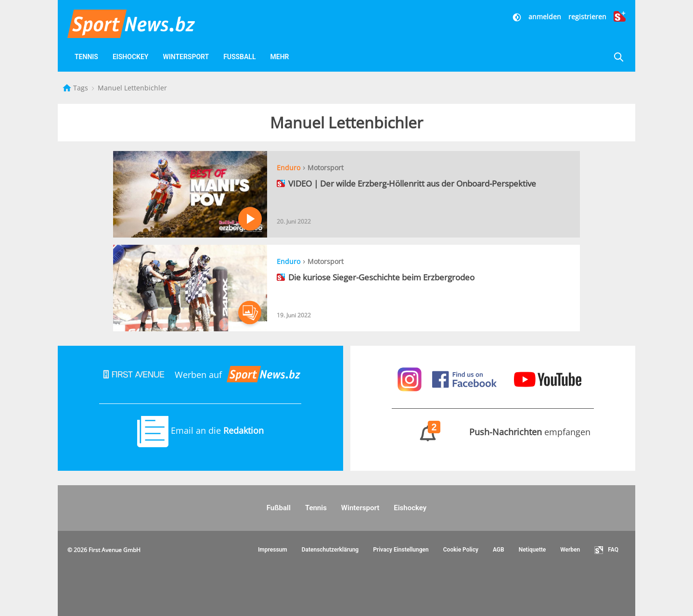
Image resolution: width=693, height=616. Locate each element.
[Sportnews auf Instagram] (411, 378)
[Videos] (308, 57)
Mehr (279, 57)
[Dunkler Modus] (518, 17)
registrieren (587, 17)
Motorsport (326, 168)
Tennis (86, 57)
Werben (570, 550)
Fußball (239, 57)
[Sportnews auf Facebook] (466, 378)
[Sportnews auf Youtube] (548, 378)
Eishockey (131, 57)
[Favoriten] (331, 57)
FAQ (606, 550)
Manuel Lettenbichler (132, 88)
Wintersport (186, 57)
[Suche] (618, 57)
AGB (499, 550)
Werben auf (200, 375)
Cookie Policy (461, 550)
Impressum (273, 550)
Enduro (289, 168)
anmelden (545, 17)
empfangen (493, 432)
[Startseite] (68, 88)
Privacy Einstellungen (401, 550)
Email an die (200, 430)
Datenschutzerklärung (330, 550)
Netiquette (533, 550)
